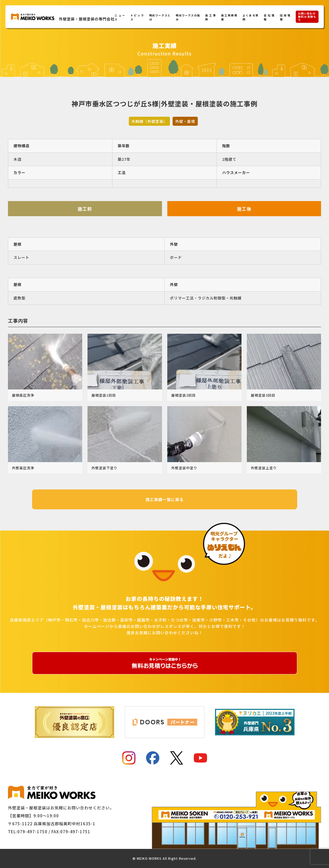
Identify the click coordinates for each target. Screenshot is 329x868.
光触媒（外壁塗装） (149, 121)
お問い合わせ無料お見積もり (307, 17)
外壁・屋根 (185, 121)
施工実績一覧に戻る (165, 499)
